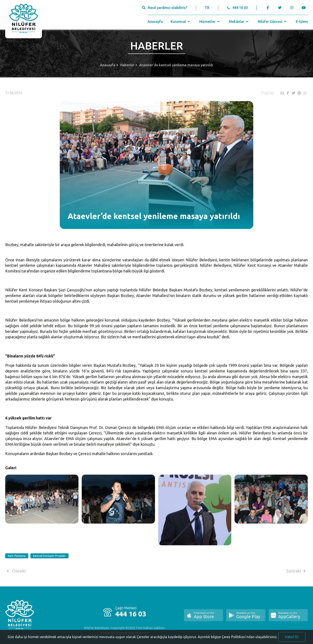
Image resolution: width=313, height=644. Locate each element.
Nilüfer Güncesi (273, 22)
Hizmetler (210, 22)
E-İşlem (302, 22)
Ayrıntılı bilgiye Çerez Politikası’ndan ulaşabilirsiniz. (238, 641)
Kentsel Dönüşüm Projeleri (49, 556)
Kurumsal (181, 22)
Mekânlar (239, 22)
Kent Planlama (17, 556)
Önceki (15, 571)
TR (207, 8)
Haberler (127, 65)
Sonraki (297, 571)
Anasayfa (155, 22)
